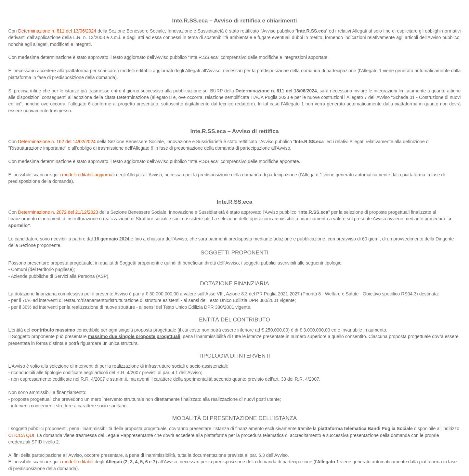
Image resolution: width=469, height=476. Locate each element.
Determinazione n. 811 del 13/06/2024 (58, 31)
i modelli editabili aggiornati (88, 175)
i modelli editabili (77, 462)
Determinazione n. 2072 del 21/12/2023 (58, 212)
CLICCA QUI (21, 435)
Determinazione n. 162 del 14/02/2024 (57, 142)
